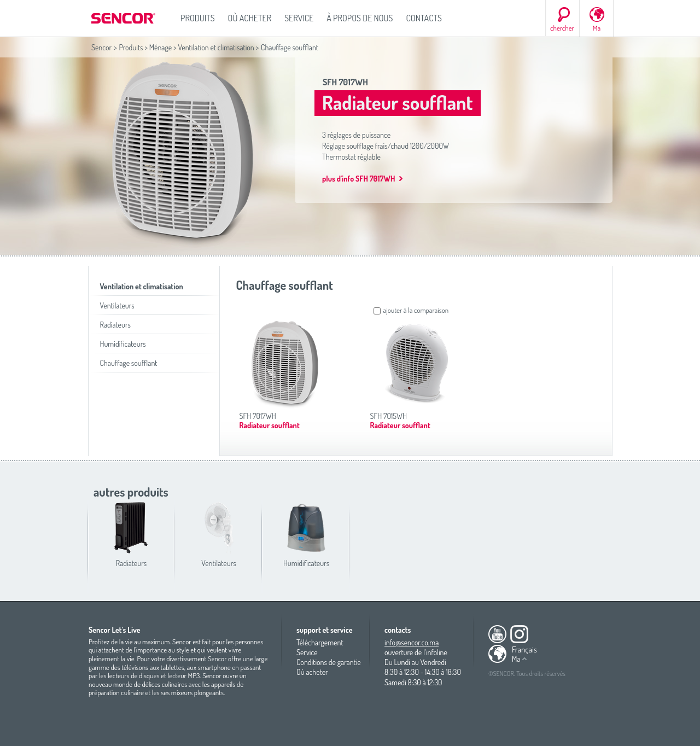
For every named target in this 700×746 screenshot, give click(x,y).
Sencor (101, 47)
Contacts (424, 18)
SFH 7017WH (345, 82)
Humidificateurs (123, 344)
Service (299, 18)
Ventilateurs (117, 305)
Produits (198, 18)
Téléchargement (320, 642)
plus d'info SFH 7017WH (358, 179)
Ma (597, 28)
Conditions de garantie (329, 662)
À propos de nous (360, 18)
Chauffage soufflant (129, 363)
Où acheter (250, 18)
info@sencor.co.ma (412, 642)
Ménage (161, 47)
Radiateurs (115, 325)
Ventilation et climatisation (216, 47)
